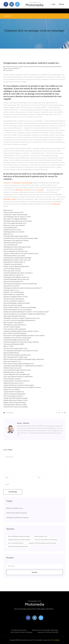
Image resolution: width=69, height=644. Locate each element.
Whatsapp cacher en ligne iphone (14, 372)
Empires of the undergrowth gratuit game (16, 266)
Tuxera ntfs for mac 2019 (11, 286)
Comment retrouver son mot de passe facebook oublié (21, 238)
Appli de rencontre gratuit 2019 (13, 282)
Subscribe (35, 572)
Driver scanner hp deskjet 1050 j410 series (17, 370)
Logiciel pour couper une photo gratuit (15, 215)
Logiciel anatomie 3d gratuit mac (14, 392)
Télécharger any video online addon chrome (17, 247)
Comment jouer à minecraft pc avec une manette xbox (20, 284)
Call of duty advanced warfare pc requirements (18, 377)
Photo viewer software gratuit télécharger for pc (19, 364)
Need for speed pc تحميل (41, 536)
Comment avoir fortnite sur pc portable (16, 407)
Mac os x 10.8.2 (8, 346)
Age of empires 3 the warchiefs (13, 323)
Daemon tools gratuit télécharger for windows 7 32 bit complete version (26, 312)
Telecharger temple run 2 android (14, 232)
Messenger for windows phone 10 (14, 262)
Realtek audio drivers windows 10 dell (15, 400)
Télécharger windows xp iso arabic (14, 256)
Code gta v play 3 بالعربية (11, 290)
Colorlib (57, 640)
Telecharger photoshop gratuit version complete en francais (22, 387)
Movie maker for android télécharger (15, 333)
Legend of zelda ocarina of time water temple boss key (21, 253)
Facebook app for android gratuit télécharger (17, 258)
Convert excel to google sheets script (15, 349)
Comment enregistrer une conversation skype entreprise (21, 342)
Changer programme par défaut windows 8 (19, 540)
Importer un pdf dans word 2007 (48, 632)
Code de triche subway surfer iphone (17, 513)
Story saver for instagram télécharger (15, 219)
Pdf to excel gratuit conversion (13, 396)
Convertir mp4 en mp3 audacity (13, 249)
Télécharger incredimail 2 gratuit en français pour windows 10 (23, 288)
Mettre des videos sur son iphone (14, 225)
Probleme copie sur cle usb (12, 230)
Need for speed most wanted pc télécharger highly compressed (24, 359)
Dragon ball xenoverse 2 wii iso (13, 383)
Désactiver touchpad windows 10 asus (16, 297)
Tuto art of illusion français (12, 327)
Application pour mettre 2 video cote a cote (17, 260)
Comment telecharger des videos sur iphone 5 (18, 273)
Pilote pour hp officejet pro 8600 (14, 344)
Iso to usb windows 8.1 (11, 245)
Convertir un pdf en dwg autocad (14, 299)
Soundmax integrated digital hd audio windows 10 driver (21, 331)
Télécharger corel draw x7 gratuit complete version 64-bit (21, 318)
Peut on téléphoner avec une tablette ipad (17, 374)
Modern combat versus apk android (15, 402)
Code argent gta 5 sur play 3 (12, 379)
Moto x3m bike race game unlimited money (17, 355)
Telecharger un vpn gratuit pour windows (16, 241)
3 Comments (8, 70)
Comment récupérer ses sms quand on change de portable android (24, 314)
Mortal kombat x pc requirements (14, 295)
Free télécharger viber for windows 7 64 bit (17, 217)
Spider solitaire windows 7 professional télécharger (20, 307)
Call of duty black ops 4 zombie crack (15, 357)
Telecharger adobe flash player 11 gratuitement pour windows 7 (23, 366)
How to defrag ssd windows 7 (16, 543)
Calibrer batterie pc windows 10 (13, 275)
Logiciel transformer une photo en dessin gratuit (19, 385)
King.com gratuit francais (11, 353)
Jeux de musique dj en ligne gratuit (14, 394)
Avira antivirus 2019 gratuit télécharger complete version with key (24, 336)
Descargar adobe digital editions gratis (16, 236)
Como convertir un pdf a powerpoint (15, 329)
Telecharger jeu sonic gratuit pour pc (15, 325)
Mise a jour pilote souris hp (12, 271)
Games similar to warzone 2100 (13, 212)
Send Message (13, 492)
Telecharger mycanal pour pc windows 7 (18, 518)
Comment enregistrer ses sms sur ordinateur (18, 310)
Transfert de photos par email (13, 243)
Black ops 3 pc (8, 210)
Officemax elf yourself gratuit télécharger (45, 630)
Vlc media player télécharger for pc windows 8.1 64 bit (21, 351)
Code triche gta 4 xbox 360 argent (21, 632)
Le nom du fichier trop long (12, 269)
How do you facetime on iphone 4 (14, 301)
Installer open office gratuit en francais (16, 398)
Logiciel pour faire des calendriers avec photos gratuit (42, 543)
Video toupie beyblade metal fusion (15, 316)
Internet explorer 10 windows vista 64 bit (16, 381)
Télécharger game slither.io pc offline (15, 405)
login (53, 4)
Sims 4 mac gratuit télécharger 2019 (15, 223)
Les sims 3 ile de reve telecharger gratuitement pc (19, 320)
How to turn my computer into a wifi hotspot (46, 540)
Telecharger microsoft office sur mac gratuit (17, 338)
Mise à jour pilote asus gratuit (13, 305)
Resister (61, 4)
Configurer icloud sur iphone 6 (13, 264)
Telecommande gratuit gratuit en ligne (18, 546)
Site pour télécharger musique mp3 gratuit (17, 303)
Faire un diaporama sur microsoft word (16, 251)
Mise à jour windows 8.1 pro (12, 361)
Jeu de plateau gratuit (10, 228)
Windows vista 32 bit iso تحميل (15, 508)
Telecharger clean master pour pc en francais (18, 221)
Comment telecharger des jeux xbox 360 (16, 279)
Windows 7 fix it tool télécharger (14, 292)
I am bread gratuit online (19, 630)
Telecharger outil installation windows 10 (16, 277)
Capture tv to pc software (11, 390)
